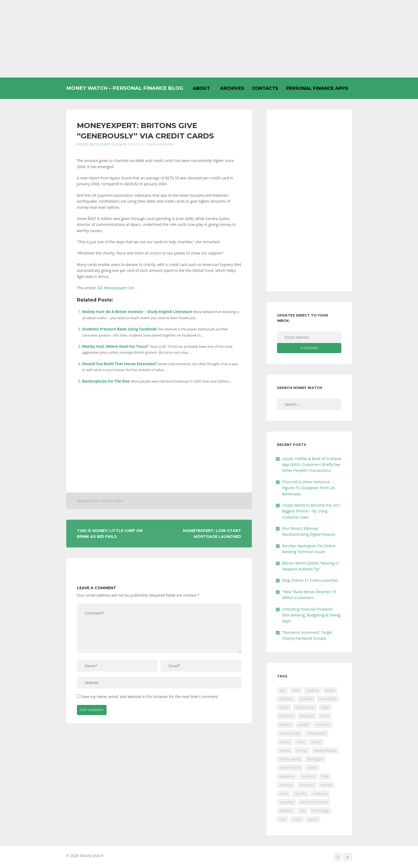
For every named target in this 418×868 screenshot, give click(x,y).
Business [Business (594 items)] (286, 699)
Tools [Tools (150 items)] (297, 819)
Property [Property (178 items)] (286, 785)
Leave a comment (161, 144)
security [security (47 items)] (300, 794)
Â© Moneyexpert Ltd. (116, 288)
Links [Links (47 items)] (301, 742)
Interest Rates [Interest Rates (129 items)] (290, 733)
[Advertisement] (209, 39)
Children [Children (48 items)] (306, 699)
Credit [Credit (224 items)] (284, 707)
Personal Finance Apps (317, 88)
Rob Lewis (136, 144)
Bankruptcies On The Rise (106, 381)
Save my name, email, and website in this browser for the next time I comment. (150, 697)
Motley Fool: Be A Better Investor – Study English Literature (137, 312)
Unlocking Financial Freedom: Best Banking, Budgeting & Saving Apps (311, 615)
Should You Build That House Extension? (120, 364)
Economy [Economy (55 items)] (286, 716)
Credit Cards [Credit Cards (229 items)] (305, 707)
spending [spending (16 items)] (286, 802)
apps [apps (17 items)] (296, 690)
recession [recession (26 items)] (307, 785)
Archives (232, 88)
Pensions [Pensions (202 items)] (308, 776)
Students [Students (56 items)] (286, 811)
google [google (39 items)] (303, 725)
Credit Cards (112, 501)
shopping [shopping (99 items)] (320, 794)
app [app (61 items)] (282, 690)
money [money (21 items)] (302, 751)
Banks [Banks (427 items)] (330, 690)
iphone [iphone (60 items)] (285, 742)
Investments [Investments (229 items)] (316, 733)
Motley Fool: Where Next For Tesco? (115, 346)
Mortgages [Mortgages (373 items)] (315, 759)
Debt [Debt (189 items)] (325, 707)
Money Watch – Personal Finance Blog (125, 88)
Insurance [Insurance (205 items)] (323, 725)
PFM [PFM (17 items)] (325, 776)
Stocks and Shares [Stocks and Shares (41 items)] (314, 802)
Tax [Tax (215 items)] (303, 811)
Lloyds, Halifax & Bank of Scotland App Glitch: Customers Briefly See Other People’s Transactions (312, 465)
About (201, 88)
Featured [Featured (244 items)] (307, 716)
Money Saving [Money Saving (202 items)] (290, 759)
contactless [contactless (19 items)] (328, 699)
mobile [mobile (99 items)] (285, 751)
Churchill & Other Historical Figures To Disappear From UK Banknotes (309, 488)
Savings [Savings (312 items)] (327, 785)
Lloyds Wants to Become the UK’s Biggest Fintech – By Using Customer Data (311, 511)
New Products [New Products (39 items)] (290, 768)
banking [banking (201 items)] (313, 690)
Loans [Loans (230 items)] (316, 742)
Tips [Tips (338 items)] (283, 819)
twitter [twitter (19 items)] (313, 819)
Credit (95, 501)
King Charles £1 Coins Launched (310, 580)
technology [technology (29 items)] (320, 811)
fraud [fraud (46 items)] (325, 716)
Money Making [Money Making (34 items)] (325, 751)
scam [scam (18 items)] (284, 794)
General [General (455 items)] (286, 725)
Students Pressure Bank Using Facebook (120, 329)
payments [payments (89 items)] (287, 776)
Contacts (265, 88)
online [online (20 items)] (312, 768)
